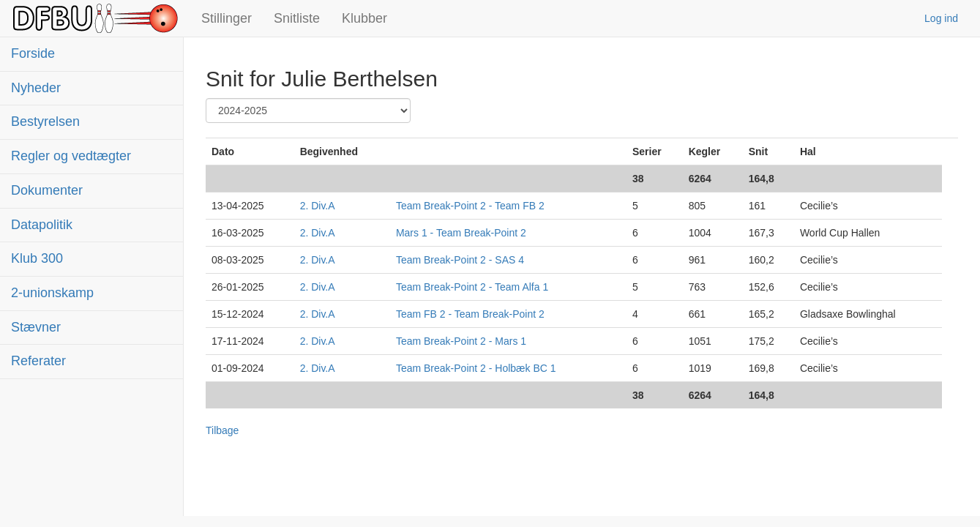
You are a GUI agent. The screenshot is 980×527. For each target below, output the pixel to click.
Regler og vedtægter (71, 156)
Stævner (36, 327)
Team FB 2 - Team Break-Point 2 (470, 314)
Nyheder (36, 88)
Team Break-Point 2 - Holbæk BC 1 (476, 368)
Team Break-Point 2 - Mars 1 (461, 341)
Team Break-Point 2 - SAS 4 (460, 260)
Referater (38, 361)
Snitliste (297, 18)
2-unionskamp (52, 293)
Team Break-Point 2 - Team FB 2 (470, 206)
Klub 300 (37, 258)
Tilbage (222, 430)
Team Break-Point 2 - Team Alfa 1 (472, 287)
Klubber (364, 18)
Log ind (941, 18)
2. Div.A (318, 206)
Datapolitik (42, 225)
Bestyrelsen (45, 122)
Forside (33, 53)
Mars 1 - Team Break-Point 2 (461, 233)
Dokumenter (47, 190)
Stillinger (227, 18)
